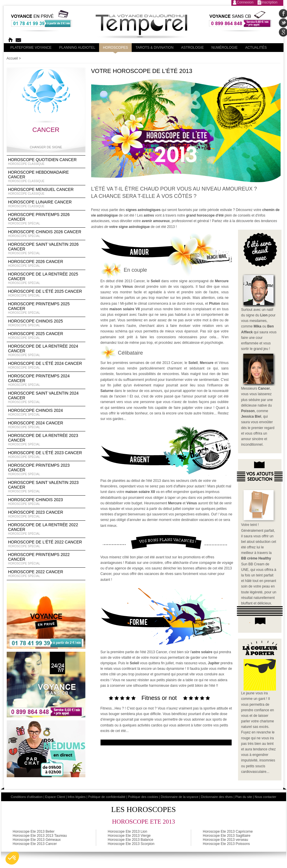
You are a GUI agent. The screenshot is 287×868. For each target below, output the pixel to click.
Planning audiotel (77, 48)
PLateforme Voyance (31, 48)
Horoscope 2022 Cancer (46, 574)
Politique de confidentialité (107, 797)
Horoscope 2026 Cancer (46, 264)
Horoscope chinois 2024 (46, 412)
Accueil (12, 58)
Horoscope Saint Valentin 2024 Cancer (46, 398)
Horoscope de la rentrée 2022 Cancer (46, 529)
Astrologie (192, 48)
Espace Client (55, 797)
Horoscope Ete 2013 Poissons (226, 844)
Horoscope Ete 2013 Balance (131, 840)
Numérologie (224, 48)
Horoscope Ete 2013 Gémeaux (37, 840)
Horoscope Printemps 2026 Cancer (46, 219)
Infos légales (77, 797)
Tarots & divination (154, 48)
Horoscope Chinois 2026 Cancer (46, 234)
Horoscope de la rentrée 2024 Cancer (46, 351)
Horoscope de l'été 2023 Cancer (46, 455)
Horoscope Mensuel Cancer (46, 191)
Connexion (245, 2)
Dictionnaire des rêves (217, 797)
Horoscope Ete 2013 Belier (34, 832)
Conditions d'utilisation (27, 797)
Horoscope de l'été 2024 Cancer (46, 365)
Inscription (270, 2)
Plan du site (244, 797)
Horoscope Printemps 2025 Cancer (46, 308)
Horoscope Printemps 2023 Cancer (46, 470)
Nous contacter (265, 797)
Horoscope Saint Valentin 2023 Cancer (46, 487)
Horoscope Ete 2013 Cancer (35, 844)
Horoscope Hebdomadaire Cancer (46, 177)
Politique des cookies (143, 797)
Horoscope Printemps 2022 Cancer (46, 559)
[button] (12, 858)
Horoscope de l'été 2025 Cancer (46, 293)
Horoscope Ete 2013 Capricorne (228, 832)
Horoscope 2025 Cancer (46, 336)
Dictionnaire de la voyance (180, 797)
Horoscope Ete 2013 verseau (225, 840)
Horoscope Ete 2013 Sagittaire (227, 836)
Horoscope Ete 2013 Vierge (129, 836)
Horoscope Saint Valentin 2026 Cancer (46, 249)
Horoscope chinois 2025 (46, 323)
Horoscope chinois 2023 (46, 502)
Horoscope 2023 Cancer (46, 514)
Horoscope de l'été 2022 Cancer (46, 544)
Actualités (256, 48)
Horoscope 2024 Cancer (46, 425)
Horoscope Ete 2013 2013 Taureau (40, 836)
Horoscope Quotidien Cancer (46, 162)
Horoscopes (115, 48)
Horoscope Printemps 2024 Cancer (46, 380)
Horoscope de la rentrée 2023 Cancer (46, 440)
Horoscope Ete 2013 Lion (127, 832)
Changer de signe (46, 147)
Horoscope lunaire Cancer (46, 204)
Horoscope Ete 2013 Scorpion (131, 844)
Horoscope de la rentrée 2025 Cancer (46, 278)
